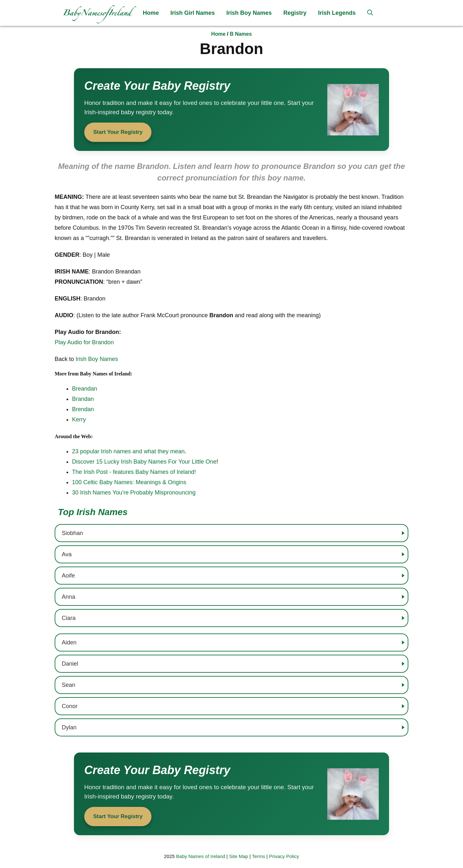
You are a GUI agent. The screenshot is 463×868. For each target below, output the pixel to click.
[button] (370, 13)
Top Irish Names (93, 512)
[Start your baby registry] (232, 110)
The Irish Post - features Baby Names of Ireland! (134, 472)
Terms (259, 856)
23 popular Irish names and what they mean (128, 451)
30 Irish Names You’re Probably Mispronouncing (134, 493)
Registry (295, 13)
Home (151, 13)
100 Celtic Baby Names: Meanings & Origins (129, 482)
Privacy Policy (284, 856)
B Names (241, 34)
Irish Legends (337, 13)
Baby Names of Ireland (201, 856)
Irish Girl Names (193, 13)
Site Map (238, 856)
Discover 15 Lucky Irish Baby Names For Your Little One (144, 462)
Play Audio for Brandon (84, 342)
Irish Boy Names (249, 13)
